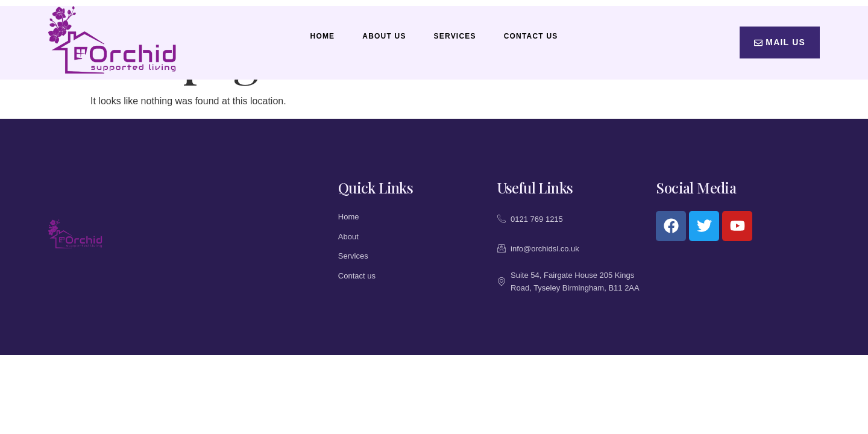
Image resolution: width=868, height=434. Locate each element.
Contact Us (531, 36)
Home (323, 36)
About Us (384, 36)
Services (455, 36)
